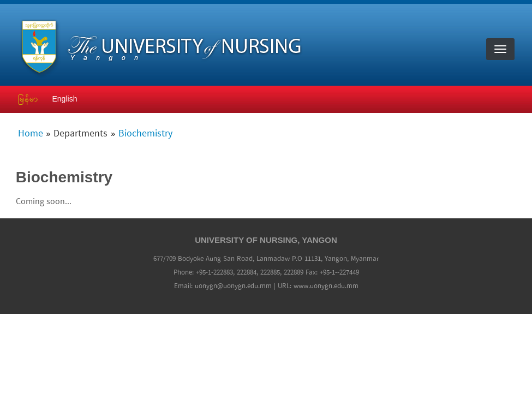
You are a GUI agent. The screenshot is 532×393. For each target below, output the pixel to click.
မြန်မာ (28, 99)
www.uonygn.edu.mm (326, 286)
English (65, 99)
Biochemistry (145, 134)
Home (31, 134)
